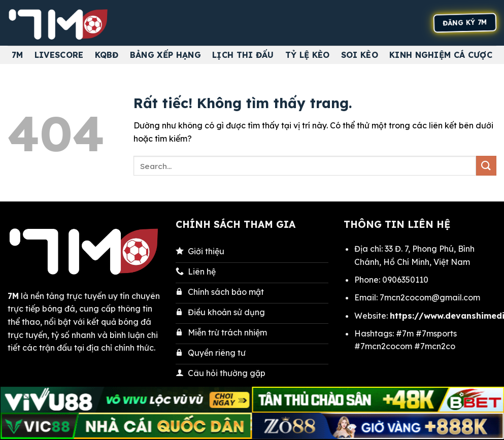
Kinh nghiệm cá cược (441, 55)
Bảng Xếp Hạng (165, 55)
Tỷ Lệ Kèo (308, 55)
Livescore (59, 55)
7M (18, 55)
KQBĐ (107, 55)
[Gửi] (486, 166)
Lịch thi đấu (243, 55)
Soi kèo (360, 55)
